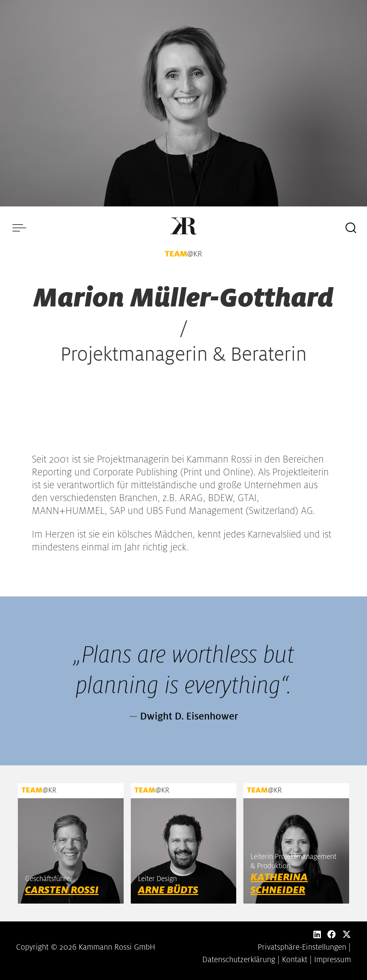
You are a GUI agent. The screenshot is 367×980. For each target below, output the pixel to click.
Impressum (333, 960)
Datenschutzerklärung (239, 960)
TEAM (176, 254)
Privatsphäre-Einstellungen (302, 947)
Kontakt (295, 960)
